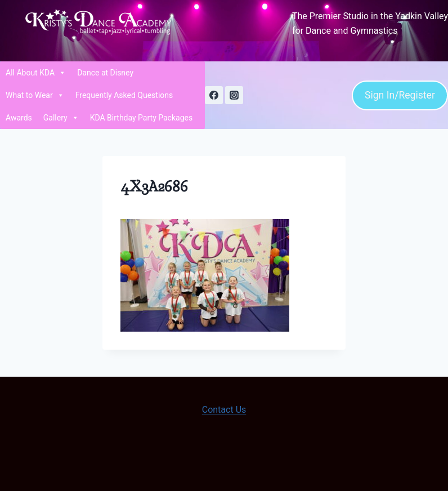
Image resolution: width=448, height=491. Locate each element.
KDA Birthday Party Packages (142, 118)
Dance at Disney (105, 73)
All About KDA (36, 73)
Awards (19, 118)
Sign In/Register (400, 95)
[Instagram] (234, 95)
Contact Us (224, 410)
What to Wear (35, 95)
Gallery (61, 118)
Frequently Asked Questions (124, 95)
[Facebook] (214, 95)
